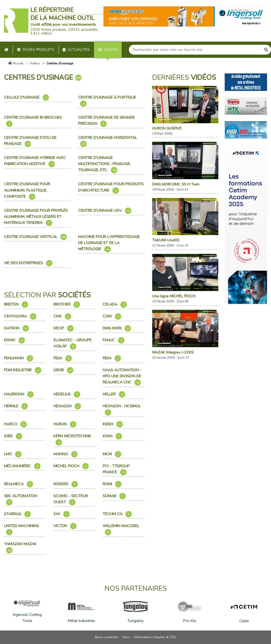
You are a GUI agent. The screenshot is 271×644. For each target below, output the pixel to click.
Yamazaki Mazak (21, 547)
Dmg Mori (117, 328)
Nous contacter (106, 637)
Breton (16, 305)
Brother (67, 305)
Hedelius (67, 394)
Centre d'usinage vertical (35, 237)
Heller (114, 394)
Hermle (16, 406)
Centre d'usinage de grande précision (106, 121)
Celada (115, 305)
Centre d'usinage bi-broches (33, 121)
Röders (66, 484)
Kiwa (112, 436)
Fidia (63, 358)
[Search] (195, 50)
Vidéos (108, 50)
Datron (16, 328)
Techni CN (117, 514)
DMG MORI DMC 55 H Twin (176, 184)
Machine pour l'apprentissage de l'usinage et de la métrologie (109, 243)
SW (62, 514)
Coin (112, 316)
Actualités (76, 50)
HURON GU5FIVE (167, 128)
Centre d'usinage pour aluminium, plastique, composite (27, 190)
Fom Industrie (23, 370)
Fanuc (114, 340)
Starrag (17, 514)
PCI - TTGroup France (116, 469)
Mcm (112, 454)
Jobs (13, 436)
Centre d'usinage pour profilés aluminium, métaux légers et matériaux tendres (36, 217)
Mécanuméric (22, 466)
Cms (62, 316)
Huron (65, 424)
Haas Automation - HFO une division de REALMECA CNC (122, 376)
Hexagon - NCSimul (122, 409)
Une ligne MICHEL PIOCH (174, 296)
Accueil (16, 63)
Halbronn (19, 394)
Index (113, 424)
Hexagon (67, 406)
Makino (66, 454)
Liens (126, 637)
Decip (64, 328)
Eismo (14, 340)
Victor (65, 526)
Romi (112, 484)
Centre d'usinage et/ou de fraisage (30, 141)
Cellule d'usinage (26, 98)
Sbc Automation (21, 499)
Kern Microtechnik (73, 439)
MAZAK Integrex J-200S (173, 352)
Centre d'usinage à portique (108, 101)
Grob (63, 370)
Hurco (15, 424)
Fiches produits (36, 50)
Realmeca (19, 484)
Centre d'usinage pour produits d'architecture (111, 187)
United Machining (22, 529)
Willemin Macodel (121, 529)
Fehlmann (19, 358)
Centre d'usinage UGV (105, 211)
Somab (114, 496)
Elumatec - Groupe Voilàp (73, 343)
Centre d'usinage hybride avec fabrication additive (35, 161)
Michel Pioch (71, 466)
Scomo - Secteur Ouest (71, 499)
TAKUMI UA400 (166, 240)
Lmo (13, 454)
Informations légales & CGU (155, 637)
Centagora (20, 316)
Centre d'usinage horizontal (108, 141)
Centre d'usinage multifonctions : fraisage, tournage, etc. (104, 164)
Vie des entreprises (28, 263)
